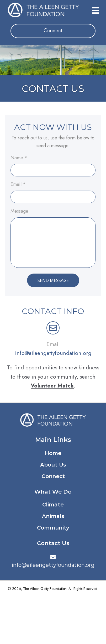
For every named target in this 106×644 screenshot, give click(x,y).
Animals (53, 516)
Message (19, 211)
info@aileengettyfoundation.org (53, 353)
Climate (53, 505)
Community (53, 528)
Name (19, 158)
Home (53, 453)
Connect (53, 476)
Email (18, 185)
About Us (53, 465)
